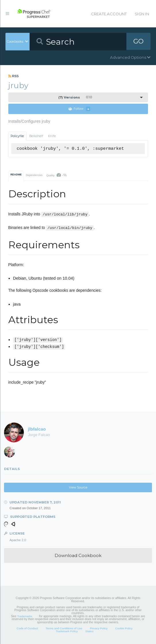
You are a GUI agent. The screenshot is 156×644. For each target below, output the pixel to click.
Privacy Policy (99, 628)
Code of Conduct (27, 628)
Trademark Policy (67, 631)
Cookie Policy (124, 628)
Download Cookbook (78, 555)
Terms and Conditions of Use (64, 628)
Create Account (109, 14)
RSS (14, 76)
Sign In (142, 14)
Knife (52, 136)
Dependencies (34, 175)
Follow (79, 109)
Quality (56, 175)
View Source (78, 487)
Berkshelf (36, 136)
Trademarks (25, 616)
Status (89, 631)
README (16, 175)
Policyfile (17, 136)
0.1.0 (75, 97)
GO (138, 41)
